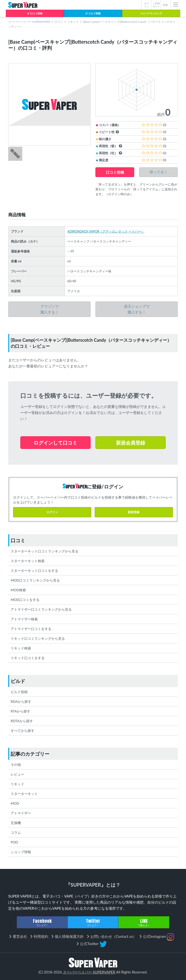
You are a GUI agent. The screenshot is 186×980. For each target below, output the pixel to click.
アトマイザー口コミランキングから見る (41, 609)
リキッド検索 (21, 648)
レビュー (17, 774)
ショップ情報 (21, 852)
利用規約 (41, 936)
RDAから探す (21, 701)
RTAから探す (20, 711)
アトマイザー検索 (24, 619)
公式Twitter (93, 944)
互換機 (16, 823)
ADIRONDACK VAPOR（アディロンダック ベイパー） (106, 231)
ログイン (52, 512)
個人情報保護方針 (69, 936)
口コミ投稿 (35, 13)
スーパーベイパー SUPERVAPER (29, 22)
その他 (16, 765)
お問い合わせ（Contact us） (113, 936)
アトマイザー (21, 813)
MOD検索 (18, 590)
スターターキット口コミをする (34, 571)
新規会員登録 (131, 443)
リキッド (73, 22)
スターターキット (24, 794)
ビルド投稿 (93, 13)
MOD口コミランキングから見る (35, 580)
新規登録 (134, 512)
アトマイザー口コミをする (31, 629)
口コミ (59, 22)
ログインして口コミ (55, 443)
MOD (15, 803)
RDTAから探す (22, 721)
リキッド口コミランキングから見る (38, 638)
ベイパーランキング (151, 13)
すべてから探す (23, 731)
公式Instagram (159, 937)
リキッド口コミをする (28, 658)
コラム (16, 832)
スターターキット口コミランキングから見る (45, 551)
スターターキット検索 (28, 561)
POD (14, 842)
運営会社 (20, 936)
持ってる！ (159, 172)
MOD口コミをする (25, 600)
